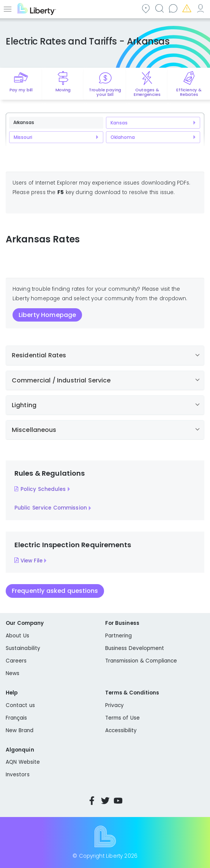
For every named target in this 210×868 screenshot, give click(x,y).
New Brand (20, 730)
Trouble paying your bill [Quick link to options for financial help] (105, 92)
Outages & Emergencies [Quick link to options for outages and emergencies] (147, 92)
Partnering (119, 636)
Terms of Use (123, 718)
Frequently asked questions (55, 591)
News (13, 673)
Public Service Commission (51, 508)
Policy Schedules (43, 489)
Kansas (119, 123)
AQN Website (23, 762)
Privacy (114, 705)
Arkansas (24, 122)
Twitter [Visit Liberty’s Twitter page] (105, 801)
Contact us (173, 8)
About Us (17, 636)
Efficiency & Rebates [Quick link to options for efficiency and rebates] (189, 92)
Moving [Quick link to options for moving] (63, 90)
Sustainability (23, 648)
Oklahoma (122, 137)
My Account (200, 8)
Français (17, 718)
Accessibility (121, 730)
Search (159, 8)
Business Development (135, 648)
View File (32, 560)
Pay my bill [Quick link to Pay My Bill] (21, 90)
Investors (18, 775)
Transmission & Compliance (141, 661)
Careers (16, 661)
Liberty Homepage (47, 315)
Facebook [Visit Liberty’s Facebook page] (92, 801)
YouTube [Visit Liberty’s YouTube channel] (118, 801)
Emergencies (186, 8)
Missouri (23, 137)
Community (145, 8)
